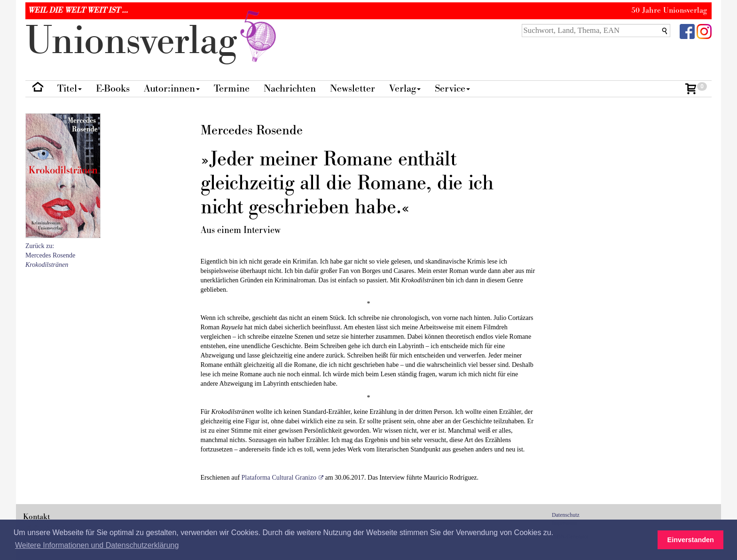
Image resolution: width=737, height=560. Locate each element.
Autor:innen (172, 89)
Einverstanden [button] (691, 540)
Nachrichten (290, 89)
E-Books (113, 89)
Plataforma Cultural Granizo (279, 478)
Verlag (405, 89)
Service (452, 89)
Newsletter (353, 89)
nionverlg (153, 41)
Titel (70, 89)
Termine (232, 89)
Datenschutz (566, 515)
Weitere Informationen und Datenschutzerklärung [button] (97, 545)
